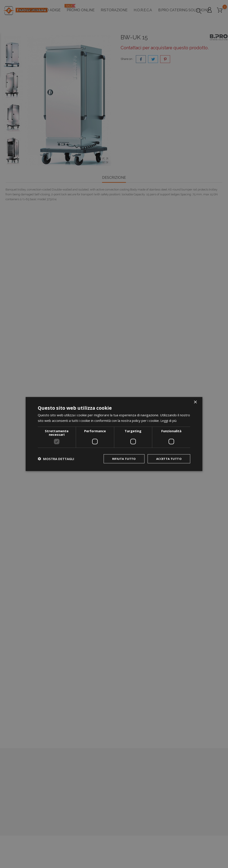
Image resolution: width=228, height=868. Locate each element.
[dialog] (114, 434)
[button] (56, 459)
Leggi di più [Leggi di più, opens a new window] (169, 420)
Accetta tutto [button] (168, 459)
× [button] (195, 402)
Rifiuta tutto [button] (121, 459)
